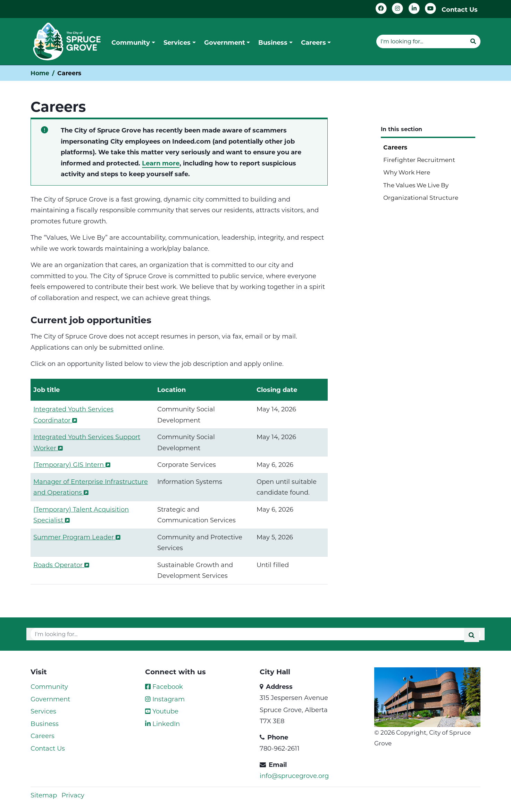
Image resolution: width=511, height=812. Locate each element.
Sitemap (44, 795)
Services (43, 711)
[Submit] (473, 41)
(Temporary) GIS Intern (72, 464)
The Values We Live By (416, 185)
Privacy (73, 795)
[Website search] (421, 41)
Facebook (164, 686)
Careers (395, 147)
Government (50, 699)
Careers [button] (313, 42)
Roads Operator (61, 565)
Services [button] (177, 42)
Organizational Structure (421, 197)
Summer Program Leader (77, 537)
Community (49, 686)
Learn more (161, 163)
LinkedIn (162, 724)
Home (40, 73)
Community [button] (131, 42)
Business (45, 724)
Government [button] (225, 42)
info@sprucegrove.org (294, 776)
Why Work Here (407, 172)
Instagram (165, 699)
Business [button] (273, 42)
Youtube (162, 711)
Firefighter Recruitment (419, 160)
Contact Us (460, 9)
